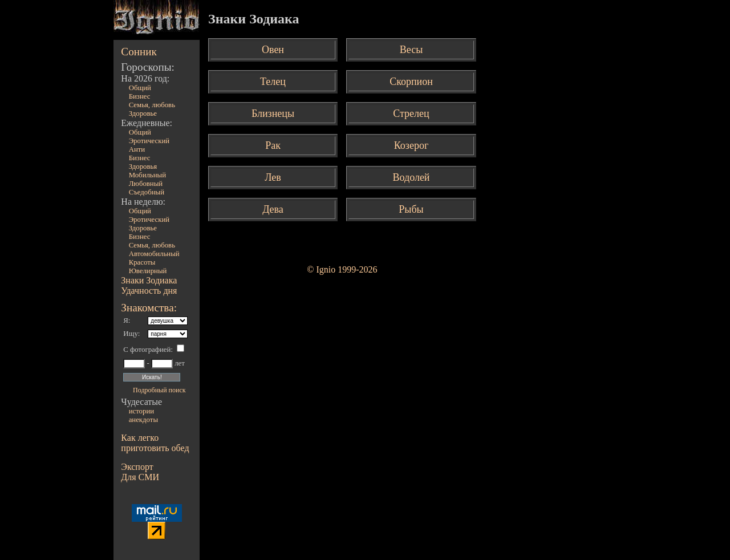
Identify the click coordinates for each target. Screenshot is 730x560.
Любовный (146, 184)
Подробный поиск (159, 390)
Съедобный (147, 192)
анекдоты (143, 420)
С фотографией (147, 350)
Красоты (142, 262)
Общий (140, 88)
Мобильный (147, 175)
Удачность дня (149, 291)
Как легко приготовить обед (155, 443)
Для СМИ (140, 477)
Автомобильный (154, 254)
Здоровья (143, 167)
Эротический (149, 141)
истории (141, 411)
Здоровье (143, 113)
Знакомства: (149, 308)
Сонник (139, 52)
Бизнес (140, 96)
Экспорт (137, 467)
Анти (137, 149)
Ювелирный (148, 271)
